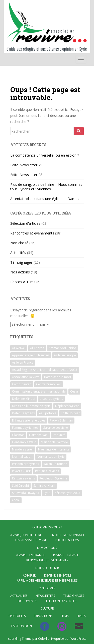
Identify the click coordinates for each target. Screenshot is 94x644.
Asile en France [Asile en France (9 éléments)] (23, 362)
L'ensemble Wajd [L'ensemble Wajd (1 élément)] (24, 442)
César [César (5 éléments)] (74, 391)
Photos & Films (23, 282)
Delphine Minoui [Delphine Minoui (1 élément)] (24, 399)
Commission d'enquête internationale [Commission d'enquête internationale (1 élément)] (39, 391)
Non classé (19, 243)
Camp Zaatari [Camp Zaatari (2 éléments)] (22, 384)
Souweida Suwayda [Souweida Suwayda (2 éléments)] (26, 493)
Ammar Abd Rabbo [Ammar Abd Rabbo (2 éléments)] (62, 348)
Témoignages (21, 262)
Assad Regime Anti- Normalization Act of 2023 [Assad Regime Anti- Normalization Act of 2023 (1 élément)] (45, 370)
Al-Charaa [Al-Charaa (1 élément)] (37, 348)
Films (65, 616)
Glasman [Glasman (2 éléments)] (18, 435)
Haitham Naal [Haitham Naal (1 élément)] (39, 435)
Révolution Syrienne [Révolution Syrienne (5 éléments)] (53, 478)
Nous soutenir (47, 568)
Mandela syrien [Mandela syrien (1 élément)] (23, 449)
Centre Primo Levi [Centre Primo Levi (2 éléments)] (49, 384)
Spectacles (17, 616)
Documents (27, 601)
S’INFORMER (47, 588)
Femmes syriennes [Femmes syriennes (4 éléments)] (25, 428)
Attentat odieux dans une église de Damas (45, 199)
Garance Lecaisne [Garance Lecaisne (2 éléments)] (55, 428)
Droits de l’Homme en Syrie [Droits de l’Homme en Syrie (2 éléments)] (31, 406)
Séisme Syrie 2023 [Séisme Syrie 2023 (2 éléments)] (68, 493)
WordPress (78, 639)
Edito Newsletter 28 (26, 175)
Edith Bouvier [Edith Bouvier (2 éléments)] (70, 413)
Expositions (43, 616)
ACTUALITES (19, 596)
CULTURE (47, 608)
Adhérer (29, 575)
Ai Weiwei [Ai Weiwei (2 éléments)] (19, 348)
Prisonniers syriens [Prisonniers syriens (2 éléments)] (25, 464)
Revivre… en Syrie (66, 555)
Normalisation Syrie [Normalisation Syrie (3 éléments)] (51, 457)
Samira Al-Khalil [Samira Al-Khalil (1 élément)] (44, 486)
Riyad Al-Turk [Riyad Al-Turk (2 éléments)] (21, 471)
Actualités (18, 253)
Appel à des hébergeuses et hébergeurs (47, 580)
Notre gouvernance (68, 535)
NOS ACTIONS (47, 548)
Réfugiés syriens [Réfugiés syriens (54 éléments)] (23, 478)
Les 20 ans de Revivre (31, 540)
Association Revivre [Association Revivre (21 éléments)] (26, 377)
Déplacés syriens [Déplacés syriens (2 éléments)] (67, 406)
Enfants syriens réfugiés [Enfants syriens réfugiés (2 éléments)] (29, 420)
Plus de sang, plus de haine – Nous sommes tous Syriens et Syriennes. (46, 187)
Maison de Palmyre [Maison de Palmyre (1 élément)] (54, 442)
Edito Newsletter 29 (26, 165)
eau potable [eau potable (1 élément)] (48, 413)
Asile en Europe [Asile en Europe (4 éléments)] (65, 355)
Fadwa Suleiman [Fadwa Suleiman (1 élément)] (61, 420)
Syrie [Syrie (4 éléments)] (47, 493)
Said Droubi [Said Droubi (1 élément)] (20, 486)
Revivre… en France (30, 555)
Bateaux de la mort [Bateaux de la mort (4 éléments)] (58, 377)
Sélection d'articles (25, 223)
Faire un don (22, 626)
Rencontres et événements (32, 233)
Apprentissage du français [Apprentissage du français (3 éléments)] (31, 355)
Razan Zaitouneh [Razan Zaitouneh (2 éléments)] (55, 464)
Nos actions (20, 272)
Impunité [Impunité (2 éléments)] (59, 435)
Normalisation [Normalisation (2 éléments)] (22, 457)
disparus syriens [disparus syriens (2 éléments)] (51, 399)
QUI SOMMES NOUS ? (47, 527)
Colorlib (44, 639)
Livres (81, 616)
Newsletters (45, 596)
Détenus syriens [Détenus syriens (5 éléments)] (23, 413)
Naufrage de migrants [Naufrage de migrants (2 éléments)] (54, 449)
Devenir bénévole (58, 575)
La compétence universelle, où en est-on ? (45, 155)
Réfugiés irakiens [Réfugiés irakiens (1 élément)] (47, 471)
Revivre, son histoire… (27, 535)
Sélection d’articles (60, 601)
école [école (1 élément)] (16, 500)
